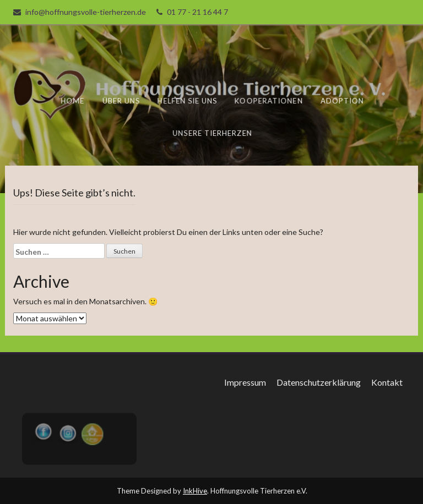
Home (74, 101)
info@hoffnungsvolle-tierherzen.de (86, 12)
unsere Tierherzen (212, 133)
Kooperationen (269, 101)
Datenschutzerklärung (319, 382)
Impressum (245, 382)
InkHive (195, 491)
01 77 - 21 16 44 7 (197, 12)
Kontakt (387, 382)
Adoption (342, 101)
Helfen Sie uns (188, 101)
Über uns (122, 101)
